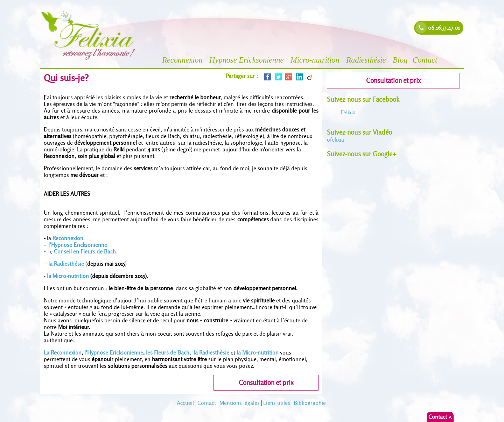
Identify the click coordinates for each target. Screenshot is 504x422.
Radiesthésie (367, 60)
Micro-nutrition (316, 60)
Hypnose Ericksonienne (247, 60)
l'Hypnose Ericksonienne (78, 245)
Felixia (348, 112)
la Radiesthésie (66, 264)
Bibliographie (310, 403)
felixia (335, 140)
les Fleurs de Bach (168, 353)
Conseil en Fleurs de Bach (85, 252)
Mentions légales (240, 403)
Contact (426, 60)
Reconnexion (183, 60)
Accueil (185, 403)
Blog (400, 60)
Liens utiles (277, 403)
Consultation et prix (266, 383)
